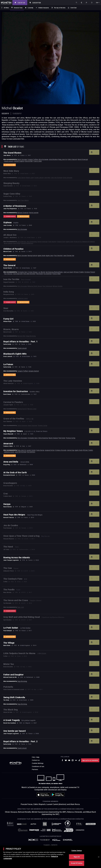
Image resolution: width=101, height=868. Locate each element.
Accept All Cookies (77, 863)
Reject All (77, 857)
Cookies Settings (77, 851)
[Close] (99, 857)
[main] (50, 857)
